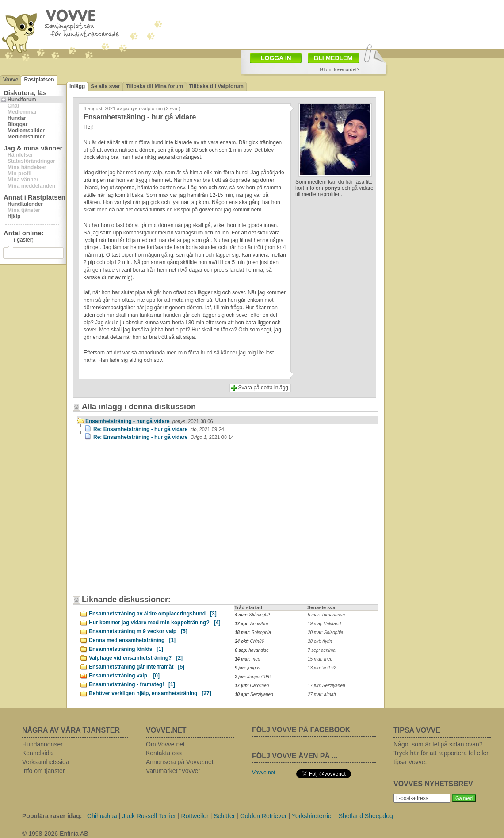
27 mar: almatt (322, 694)
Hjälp (14, 216)
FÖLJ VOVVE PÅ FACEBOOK (301, 730)
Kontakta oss (164, 753)
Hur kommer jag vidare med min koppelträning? (155, 623)
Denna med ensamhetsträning (132, 640)
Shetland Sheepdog (366, 816)
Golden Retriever (263, 816)
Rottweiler (195, 816)
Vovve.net (264, 773)
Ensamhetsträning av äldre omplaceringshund (153, 614)
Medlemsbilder (26, 131)
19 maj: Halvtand (324, 624)
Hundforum (22, 100)
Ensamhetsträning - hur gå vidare (149, 421)
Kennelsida (37, 753)
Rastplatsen (39, 80)
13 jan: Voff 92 (322, 668)
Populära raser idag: (52, 816)
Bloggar (17, 124)
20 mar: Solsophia (326, 632)
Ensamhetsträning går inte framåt (137, 667)
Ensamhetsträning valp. (124, 676)
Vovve (11, 80)
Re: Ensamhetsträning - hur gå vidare (159, 429)
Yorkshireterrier (313, 816)
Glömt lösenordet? (340, 69)
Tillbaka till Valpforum (216, 86)
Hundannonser (42, 744)
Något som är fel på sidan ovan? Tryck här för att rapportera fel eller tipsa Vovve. (441, 753)
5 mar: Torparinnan (326, 615)
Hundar (17, 118)
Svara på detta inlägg (263, 388)
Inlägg (77, 86)
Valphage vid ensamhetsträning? (136, 658)
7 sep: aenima (322, 650)
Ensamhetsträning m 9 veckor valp (138, 631)
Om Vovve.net (165, 744)
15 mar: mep (320, 659)
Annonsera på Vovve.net (180, 762)
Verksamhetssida (46, 762)
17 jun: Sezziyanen (326, 686)
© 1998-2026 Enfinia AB (55, 834)
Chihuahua (102, 816)
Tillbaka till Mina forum (154, 86)
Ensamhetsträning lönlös (126, 649)
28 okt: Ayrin (320, 641)
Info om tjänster (44, 771)
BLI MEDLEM (333, 58)
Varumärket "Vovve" (173, 771)
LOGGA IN (276, 58)
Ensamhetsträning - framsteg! (132, 684)
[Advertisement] (126, 500)
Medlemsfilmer (26, 137)
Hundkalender (25, 204)
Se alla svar (105, 86)
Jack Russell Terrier (149, 816)
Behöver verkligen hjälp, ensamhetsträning (150, 693)
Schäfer (224, 816)
